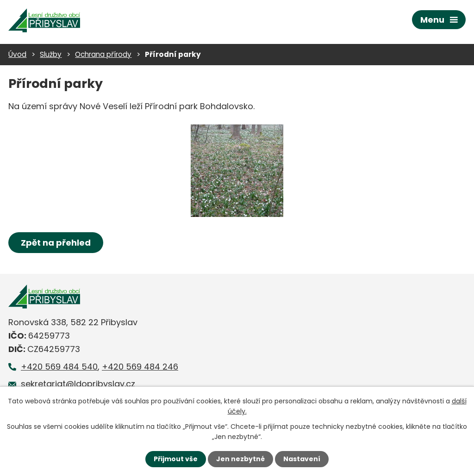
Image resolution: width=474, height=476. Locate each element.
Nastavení (302, 459)
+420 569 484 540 (59, 367)
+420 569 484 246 (140, 367)
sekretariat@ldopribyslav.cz (78, 384)
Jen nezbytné (240, 459)
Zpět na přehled (56, 243)
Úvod (17, 54)
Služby (51, 54)
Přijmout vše (176, 459)
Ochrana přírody (103, 54)
